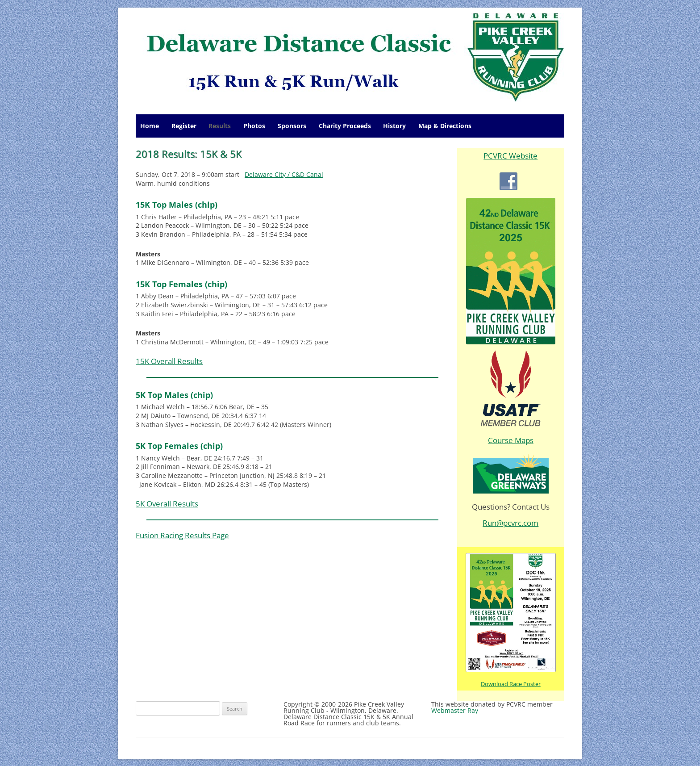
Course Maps (511, 440)
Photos (254, 126)
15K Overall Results (169, 361)
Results (220, 126)
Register (184, 126)
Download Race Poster (511, 684)
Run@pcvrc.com (510, 523)
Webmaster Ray (455, 710)
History (394, 126)
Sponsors (292, 126)
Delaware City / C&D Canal (284, 174)
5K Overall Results (167, 504)
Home (150, 126)
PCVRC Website (510, 156)
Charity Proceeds (345, 126)
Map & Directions (445, 126)
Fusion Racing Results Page (182, 535)
